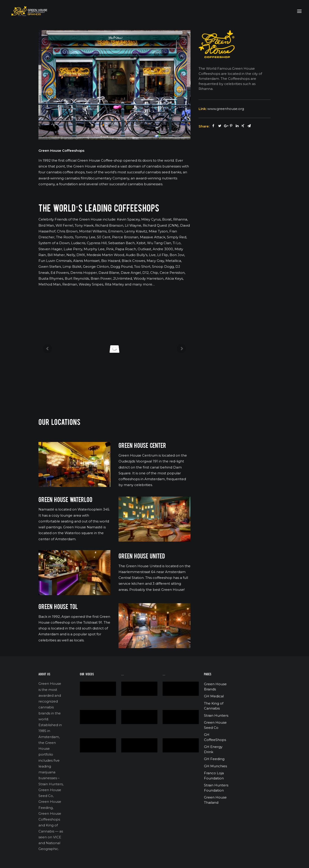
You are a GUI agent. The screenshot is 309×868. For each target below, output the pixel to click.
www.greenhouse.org (226, 109)
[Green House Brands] (26, 11)
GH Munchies (215, 766)
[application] (98, 689)
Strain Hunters (216, 715)
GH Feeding (214, 759)
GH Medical (214, 696)
